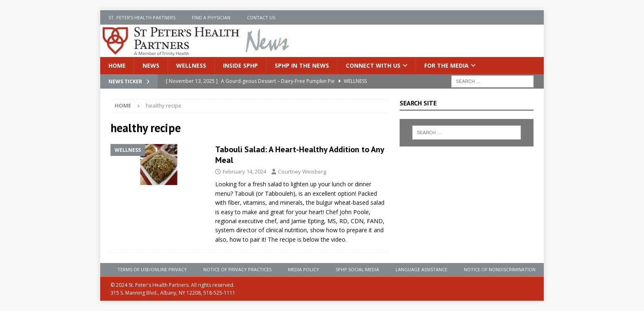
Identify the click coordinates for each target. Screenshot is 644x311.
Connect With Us (373, 65)
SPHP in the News (302, 65)
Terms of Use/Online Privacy (152, 269)
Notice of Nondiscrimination (500, 269)
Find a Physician (211, 17)
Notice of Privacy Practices (237, 269)
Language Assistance (421, 269)
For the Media (446, 65)
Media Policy (304, 269)
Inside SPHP (240, 65)
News (151, 65)
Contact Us (261, 17)
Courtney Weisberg (302, 172)
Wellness (191, 65)
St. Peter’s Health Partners (142, 17)
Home (117, 65)
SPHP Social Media (357, 269)
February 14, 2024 (244, 172)
